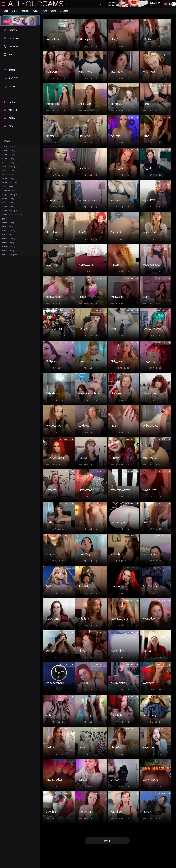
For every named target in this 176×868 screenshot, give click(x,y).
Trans (44, 11)
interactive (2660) (12, 223)
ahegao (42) (8, 161)
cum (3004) (7, 192)
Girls (36, 11)
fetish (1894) (9, 147)
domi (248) (7, 210)
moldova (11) (8, 156)
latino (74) (8, 232)
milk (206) (7, 236)
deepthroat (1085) (11, 201)
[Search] (82, 4)
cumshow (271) (9, 196)
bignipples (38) (10, 169)
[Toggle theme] (170, 4)
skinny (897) (8, 259)
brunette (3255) (10, 187)
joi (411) (7, 228)
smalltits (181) (10, 268)
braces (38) (8, 183)
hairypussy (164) (11, 219)
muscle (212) (8, 241)
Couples (64, 11)
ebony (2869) (8, 214)
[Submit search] (101, 4)
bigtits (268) (9, 174)
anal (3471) (8, 165)
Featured (25, 11)
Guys (53, 11)
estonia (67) (8, 152)
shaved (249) (8, 250)
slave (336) (8, 263)
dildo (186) (8, 205)
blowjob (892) (9, 178)
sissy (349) (8, 254)
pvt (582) (7, 245)
